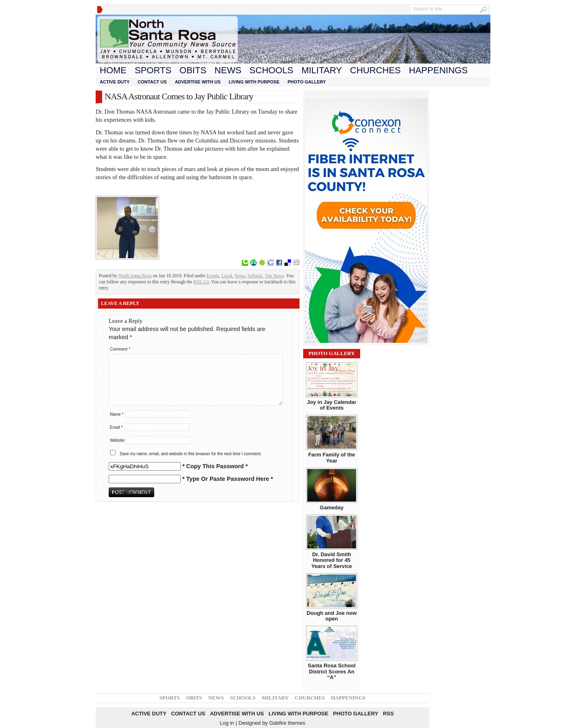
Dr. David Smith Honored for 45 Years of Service (332, 560)
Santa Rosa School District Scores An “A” (331, 671)
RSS (388, 714)
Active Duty (115, 82)
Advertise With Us (198, 82)
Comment (120, 349)
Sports (153, 70)
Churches (375, 70)
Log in (227, 723)
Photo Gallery (307, 82)
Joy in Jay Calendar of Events (332, 405)
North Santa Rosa (135, 276)
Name (117, 414)
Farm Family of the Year (331, 457)
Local (227, 276)
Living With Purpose (254, 82)
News (228, 70)
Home (113, 70)
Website (117, 440)
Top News (274, 276)
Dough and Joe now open (331, 616)
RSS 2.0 (201, 282)
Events (213, 276)
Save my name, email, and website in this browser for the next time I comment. (191, 454)
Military (322, 70)
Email (116, 427)
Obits (193, 70)
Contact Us (152, 82)
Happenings (438, 70)
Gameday (332, 508)
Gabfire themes (287, 723)
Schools (271, 70)
